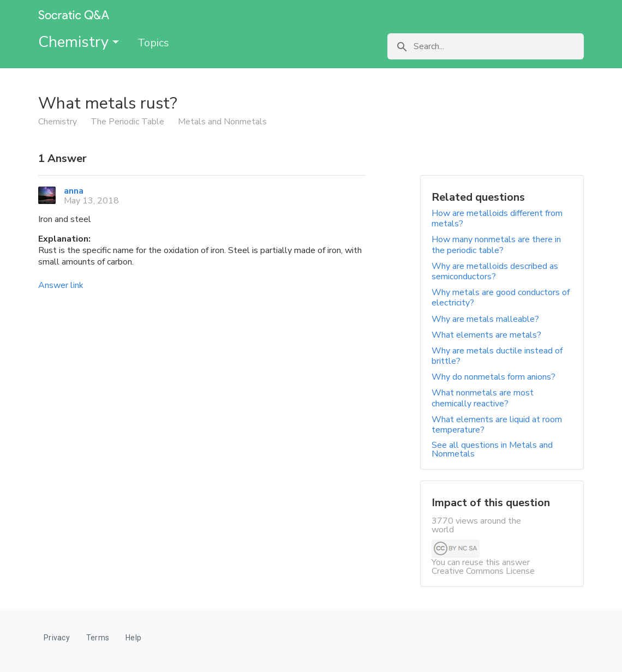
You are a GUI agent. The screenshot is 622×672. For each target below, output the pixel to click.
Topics (153, 43)
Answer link (61, 285)
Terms (98, 638)
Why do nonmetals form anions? (494, 377)
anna (74, 191)
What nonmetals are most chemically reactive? (483, 398)
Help (133, 638)
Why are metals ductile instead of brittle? (497, 356)
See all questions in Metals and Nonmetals (492, 449)
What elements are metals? (486, 335)
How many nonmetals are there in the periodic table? (496, 245)
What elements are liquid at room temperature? (497, 425)
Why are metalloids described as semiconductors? (495, 271)
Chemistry (79, 42)
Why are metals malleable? (485, 319)
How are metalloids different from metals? (497, 218)
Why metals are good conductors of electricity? (501, 298)
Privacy (57, 638)
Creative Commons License (483, 571)
